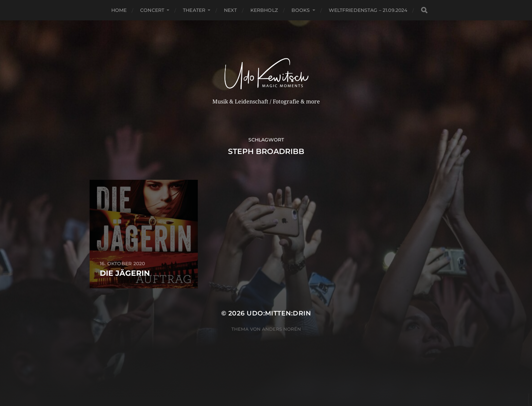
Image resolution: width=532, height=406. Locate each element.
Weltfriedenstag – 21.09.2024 (368, 10)
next (230, 10)
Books (301, 10)
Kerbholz (264, 10)
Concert (152, 10)
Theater (194, 10)
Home (119, 10)
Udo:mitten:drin (279, 313)
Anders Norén (281, 329)
